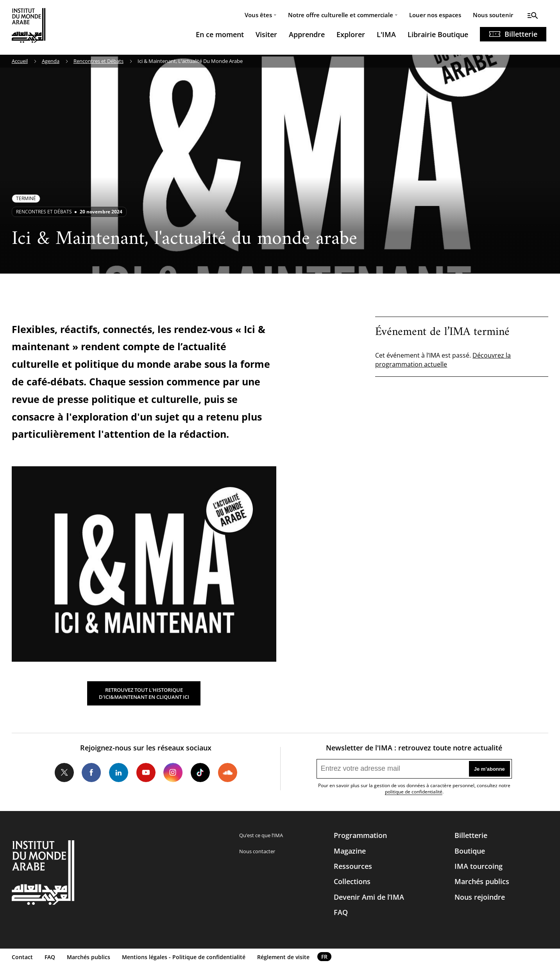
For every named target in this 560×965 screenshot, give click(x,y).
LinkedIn (119, 773)
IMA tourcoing (479, 866)
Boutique (470, 851)
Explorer (351, 34)
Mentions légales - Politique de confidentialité (184, 957)
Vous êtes (258, 15)
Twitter (64, 773)
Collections (352, 881)
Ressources (353, 866)
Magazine (350, 851)
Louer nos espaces (435, 15)
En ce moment (220, 34)
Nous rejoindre (480, 897)
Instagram (173, 773)
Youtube (146, 773)
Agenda (51, 61)
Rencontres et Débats (98, 61)
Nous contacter (257, 851)
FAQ (341, 912)
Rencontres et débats (44, 212)
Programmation (360, 835)
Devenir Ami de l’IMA (369, 897)
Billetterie (521, 34)
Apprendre (307, 34)
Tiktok (200, 773)
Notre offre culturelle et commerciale (341, 15)
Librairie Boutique (438, 34)
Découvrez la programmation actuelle (443, 360)
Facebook (91, 773)
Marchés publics (482, 881)
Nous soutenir (493, 15)
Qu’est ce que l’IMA (261, 835)
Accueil (20, 61)
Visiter (266, 34)
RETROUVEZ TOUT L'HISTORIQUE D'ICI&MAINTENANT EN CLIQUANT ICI (144, 693)
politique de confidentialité (414, 792)
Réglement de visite (283, 957)
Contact (22, 957)
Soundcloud (227, 773)
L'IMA (386, 34)
